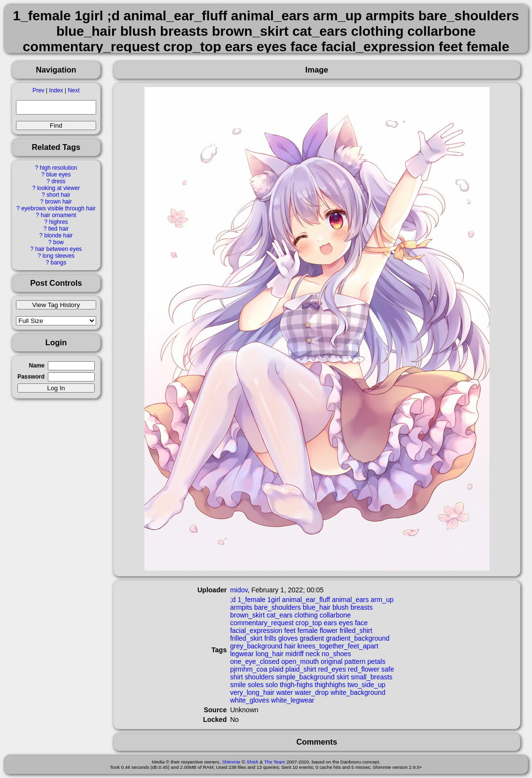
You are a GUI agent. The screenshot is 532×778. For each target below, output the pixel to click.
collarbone (335, 615)
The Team (275, 762)
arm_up (382, 600)
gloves (288, 638)
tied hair (58, 229)
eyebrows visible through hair (58, 208)
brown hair (58, 202)
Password (31, 377)
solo (272, 685)
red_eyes (332, 669)
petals (376, 661)
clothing (306, 615)
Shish (252, 762)
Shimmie (231, 762)
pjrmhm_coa (249, 669)
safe (388, 669)
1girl (273, 600)
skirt (343, 677)
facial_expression (256, 631)
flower (328, 631)
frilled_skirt (246, 638)
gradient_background (358, 638)
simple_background (305, 677)
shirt (236, 677)
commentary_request (262, 623)
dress (58, 181)
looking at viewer (59, 188)
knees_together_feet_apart (338, 646)
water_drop (312, 692)
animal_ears (350, 600)
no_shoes (337, 654)
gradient (312, 638)
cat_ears (280, 615)
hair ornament (58, 215)
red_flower (364, 669)
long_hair (270, 654)
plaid (276, 669)
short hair (58, 195)
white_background (358, 692)
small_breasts (372, 677)
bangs (58, 263)
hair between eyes (59, 249)
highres (58, 222)
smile (238, 685)
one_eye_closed (255, 661)
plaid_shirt (301, 669)
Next (73, 90)
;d (233, 600)
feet (290, 631)
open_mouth (300, 661)
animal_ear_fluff (306, 600)
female (308, 631)
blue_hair (316, 607)
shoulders (260, 677)
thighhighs (330, 685)
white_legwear (293, 700)
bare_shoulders (278, 607)
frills (270, 638)
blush (340, 607)
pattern (355, 661)
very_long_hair (252, 692)
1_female (252, 600)
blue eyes (59, 175)
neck (313, 654)
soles (256, 685)
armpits (241, 607)
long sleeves (58, 256)
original (332, 661)
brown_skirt (247, 615)
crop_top (309, 623)
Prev (38, 90)
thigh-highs (296, 685)
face (361, 623)
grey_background (256, 646)
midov (239, 590)
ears (330, 623)
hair (290, 646)
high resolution (58, 168)
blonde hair (59, 235)
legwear (242, 654)
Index (56, 90)
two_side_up (367, 685)
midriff (295, 654)
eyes (346, 623)
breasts (361, 607)
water (285, 692)
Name (37, 366)
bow (58, 242)
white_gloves (250, 700)
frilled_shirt (356, 631)
